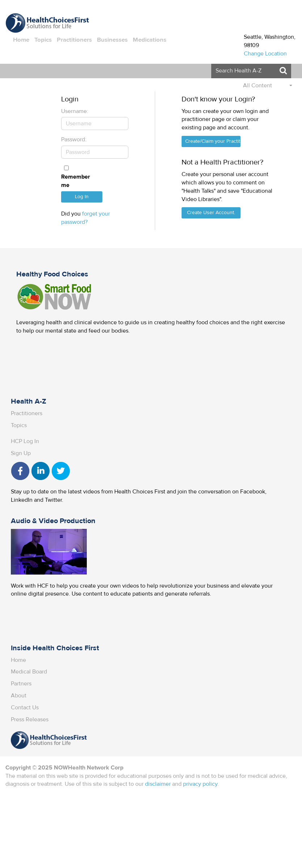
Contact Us (25, 708)
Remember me (76, 181)
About (19, 696)
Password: (74, 139)
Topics (43, 40)
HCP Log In (25, 441)
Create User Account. (211, 213)
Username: (75, 111)
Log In (82, 197)
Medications (150, 40)
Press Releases (30, 719)
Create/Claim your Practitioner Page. (213, 141)
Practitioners (74, 40)
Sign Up (21, 453)
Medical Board (29, 672)
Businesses (112, 40)
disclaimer (158, 784)
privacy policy (200, 784)
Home (21, 40)
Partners (21, 684)
